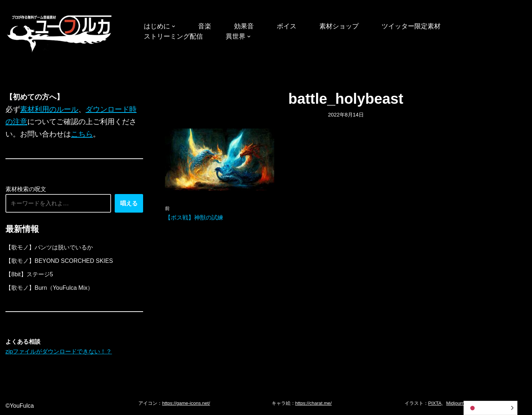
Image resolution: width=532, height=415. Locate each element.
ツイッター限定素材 (411, 26)
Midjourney (458, 403)
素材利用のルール (49, 109)
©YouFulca (20, 406)
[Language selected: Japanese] (490, 408)
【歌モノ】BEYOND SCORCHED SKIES (59, 261)
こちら (82, 134)
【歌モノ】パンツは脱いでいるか (49, 247)
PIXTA (435, 403)
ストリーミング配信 (173, 36)
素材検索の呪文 (26, 189)
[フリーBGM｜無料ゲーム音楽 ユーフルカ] (60, 32)
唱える (129, 203)
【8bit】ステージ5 (29, 274)
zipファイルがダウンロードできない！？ (59, 351)
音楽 (205, 26)
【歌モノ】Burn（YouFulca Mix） (49, 288)
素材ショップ (339, 26)
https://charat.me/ (314, 403)
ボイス (287, 26)
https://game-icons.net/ (186, 403)
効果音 (244, 26)
